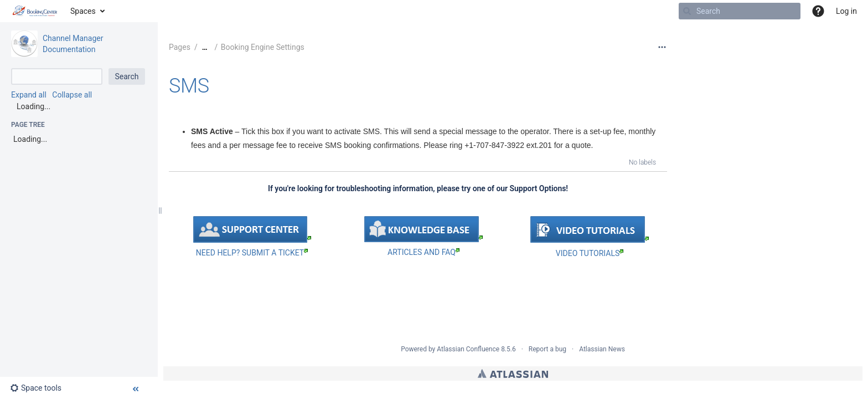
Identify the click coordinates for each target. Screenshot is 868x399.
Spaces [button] (83, 11)
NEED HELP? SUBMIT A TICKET (252, 253)
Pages (180, 47)
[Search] (687, 11)
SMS (189, 86)
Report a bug (547, 349)
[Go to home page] (35, 11)
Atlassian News (602, 349)
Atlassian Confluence (468, 349)
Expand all (29, 95)
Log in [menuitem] (846, 11)
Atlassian (513, 374)
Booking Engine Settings (263, 47)
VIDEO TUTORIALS (590, 253)
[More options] (662, 47)
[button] (818, 11)
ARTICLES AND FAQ (423, 252)
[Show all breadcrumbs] (205, 47)
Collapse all (72, 95)
